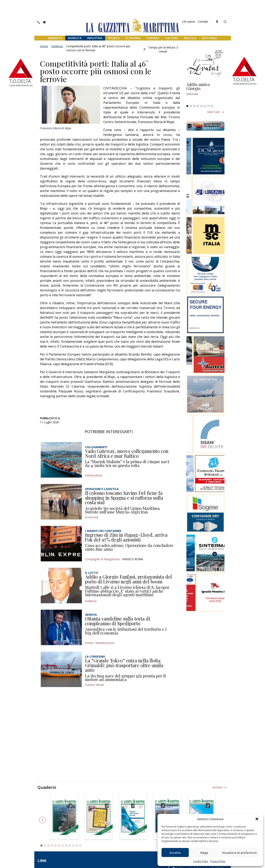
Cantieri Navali (94, 685)
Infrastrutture (94, 475)
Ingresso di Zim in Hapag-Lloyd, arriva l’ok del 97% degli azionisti (126, 537)
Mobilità (75, 38)
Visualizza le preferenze (239, 853)
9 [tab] (70, 846)
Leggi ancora (205, 93)
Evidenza (57, 46)
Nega (204, 853)
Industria (95, 38)
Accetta (175, 853)
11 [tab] (77, 846)
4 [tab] (198, 106)
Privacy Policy (218, 861)
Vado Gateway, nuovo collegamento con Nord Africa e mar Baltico (127, 453)
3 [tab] (194, 106)
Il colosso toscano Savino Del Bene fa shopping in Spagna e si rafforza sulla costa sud (124, 498)
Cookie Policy (201, 861)
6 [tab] (205, 106)
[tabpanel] (205, 93)
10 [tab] (73, 846)
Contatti (203, 22)
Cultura (172, 38)
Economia (133, 38)
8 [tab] (212, 106)
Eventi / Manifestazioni (100, 643)
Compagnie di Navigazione (102, 559)
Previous (42, 820)
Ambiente (55, 38)
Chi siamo (189, 22)
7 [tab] (208, 106)
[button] (257, 819)
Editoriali (210, 38)
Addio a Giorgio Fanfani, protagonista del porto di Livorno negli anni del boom (128, 579)
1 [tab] (187, 106)
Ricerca (114, 38)
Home (44, 46)
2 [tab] (191, 106)
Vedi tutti (213, 112)
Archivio (218, 787)
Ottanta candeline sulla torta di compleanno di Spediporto (118, 621)
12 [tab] (80, 846)
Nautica (190, 38)
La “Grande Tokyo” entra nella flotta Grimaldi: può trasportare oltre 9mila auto (124, 665)
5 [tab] (201, 106)
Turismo (153, 38)
